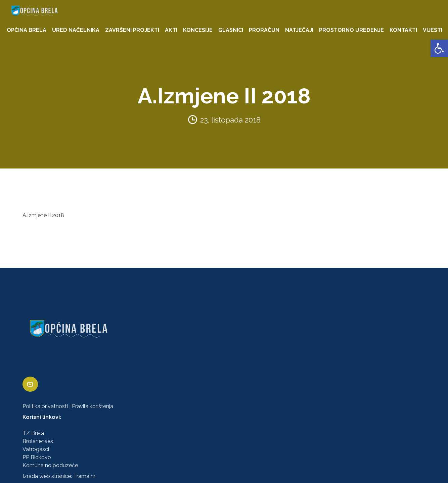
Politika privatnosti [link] (45, 406)
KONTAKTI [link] (403, 30)
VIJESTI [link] (433, 30)
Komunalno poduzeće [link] (50, 465)
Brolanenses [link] (38, 441)
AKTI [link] (171, 30)
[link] (439, 48)
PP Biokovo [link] (37, 457)
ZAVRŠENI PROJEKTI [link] (132, 30)
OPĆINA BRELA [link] (27, 30)
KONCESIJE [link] (198, 30)
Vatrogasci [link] (36, 449)
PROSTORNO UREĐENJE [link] (351, 30)
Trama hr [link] (84, 476)
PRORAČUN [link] (264, 30)
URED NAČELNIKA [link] (76, 30)
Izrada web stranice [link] (47, 476)
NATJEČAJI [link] (299, 30)
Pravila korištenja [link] (93, 406)
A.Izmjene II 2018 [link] (43, 215)
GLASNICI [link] (231, 30)
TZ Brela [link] (33, 433)
